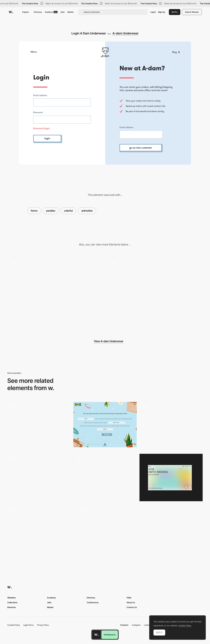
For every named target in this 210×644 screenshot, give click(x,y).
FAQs (129, 598)
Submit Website (192, 12)
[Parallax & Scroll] (39, 478)
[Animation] (105, 529)
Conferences (93, 602)
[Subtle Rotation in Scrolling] (55, 293)
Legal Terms (28, 625)
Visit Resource (110, 635)
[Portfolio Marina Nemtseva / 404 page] (171, 478)
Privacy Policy (43, 625)
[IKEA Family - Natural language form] (105, 425)
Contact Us (132, 607)
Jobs (62, 12)
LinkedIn (148, 625)
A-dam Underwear (125, 33)
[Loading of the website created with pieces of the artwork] (105, 478)
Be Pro (175, 12)
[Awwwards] (11, 12)
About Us (131, 602)
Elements (12, 607)
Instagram (136, 625)
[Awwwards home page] (96, 635)
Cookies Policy (14, 625)
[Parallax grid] (171, 426)
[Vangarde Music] (39, 528)
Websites (12, 598)
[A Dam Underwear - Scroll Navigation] (155, 293)
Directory (38, 12)
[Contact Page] (39, 426)
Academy (51, 12)
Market (71, 12)
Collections (12, 602)
